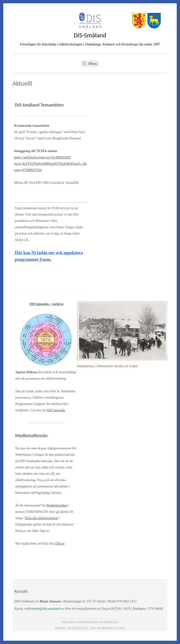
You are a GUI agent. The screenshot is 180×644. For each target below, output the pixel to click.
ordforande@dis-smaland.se (44, 609)
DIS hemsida (56, 410)
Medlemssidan (56, 505)
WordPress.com (111, 628)
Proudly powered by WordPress (90, 622)
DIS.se (60, 543)
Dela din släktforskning (42, 518)
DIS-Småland (90, 35)
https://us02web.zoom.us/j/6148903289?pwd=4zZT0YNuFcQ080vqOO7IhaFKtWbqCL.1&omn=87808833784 (50, 164)
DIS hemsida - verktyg (46, 304)
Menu (90, 64)
